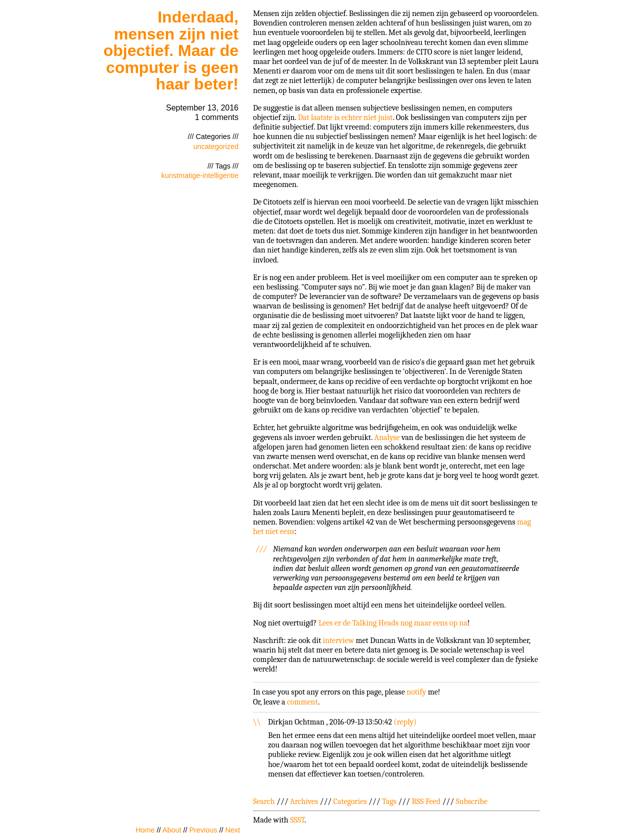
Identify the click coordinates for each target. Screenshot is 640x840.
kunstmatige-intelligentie (200, 175)
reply (405, 722)
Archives (304, 801)
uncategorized (216, 146)
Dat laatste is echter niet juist (345, 117)
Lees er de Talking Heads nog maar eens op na (393, 623)
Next (232, 830)
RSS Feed (426, 801)
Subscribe (472, 801)
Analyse (387, 437)
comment (302, 702)
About (172, 830)
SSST (297, 820)
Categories (350, 801)
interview (338, 640)
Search (264, 801)
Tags (389, 801)
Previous (203, 830)
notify (416, 692)
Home (145, 830)
